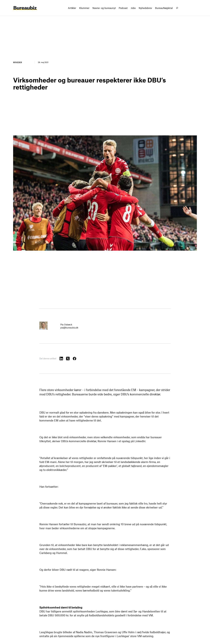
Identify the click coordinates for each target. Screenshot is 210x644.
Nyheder (17, 62)
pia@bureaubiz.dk (69, 328)
